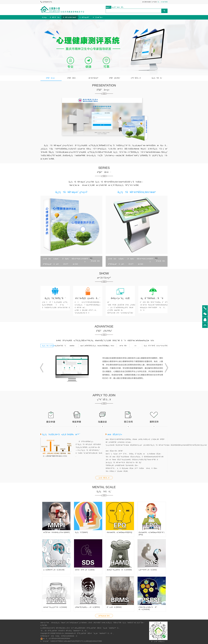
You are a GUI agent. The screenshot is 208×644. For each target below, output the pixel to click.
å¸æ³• (56, 264)
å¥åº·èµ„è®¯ (85, 17)
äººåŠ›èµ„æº (47, 264)
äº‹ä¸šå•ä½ (95, 261)
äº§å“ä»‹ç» (51, 78)
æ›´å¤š (75, 264)
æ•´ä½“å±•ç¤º (93, 78)
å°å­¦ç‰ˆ (66, 259)
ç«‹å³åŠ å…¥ (104, 478)
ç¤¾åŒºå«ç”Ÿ (85, 259)
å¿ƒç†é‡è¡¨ (157, 78)
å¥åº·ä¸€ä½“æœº (70, 17)
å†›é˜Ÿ (66, 264)
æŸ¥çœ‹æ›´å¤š (104, 616)
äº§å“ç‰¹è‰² (115, 78)
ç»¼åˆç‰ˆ (47, 259)
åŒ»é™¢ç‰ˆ (76, 259)
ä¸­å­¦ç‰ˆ (56, 259)
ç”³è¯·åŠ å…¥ (136, 78)
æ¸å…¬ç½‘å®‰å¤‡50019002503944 (57, 638)
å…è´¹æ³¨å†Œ (163, 2)
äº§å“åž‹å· (72, 78)
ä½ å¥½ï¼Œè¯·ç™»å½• (150, 2)
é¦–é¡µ (44, 17)
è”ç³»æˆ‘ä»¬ (98, 17)
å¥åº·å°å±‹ (55, 17)
